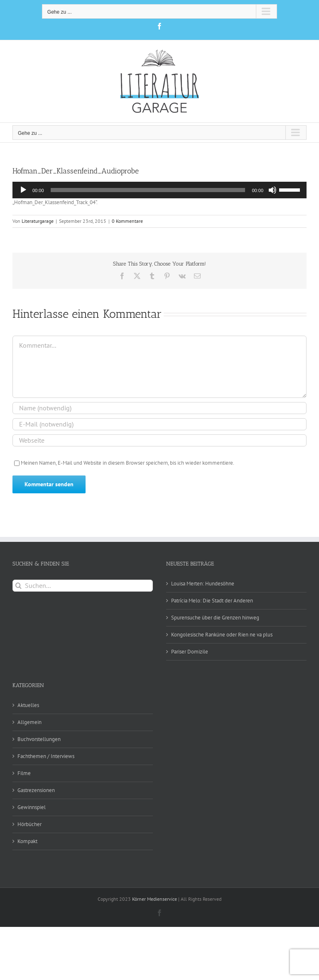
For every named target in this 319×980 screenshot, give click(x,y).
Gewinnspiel (32, 807)
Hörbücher (29, 824)
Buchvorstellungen (39, 739)
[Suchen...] (83, 586)
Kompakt (27, 841)
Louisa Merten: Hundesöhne (203, 584)
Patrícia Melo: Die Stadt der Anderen (212, 601)
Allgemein (29, 722)
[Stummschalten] (272, 190)
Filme (24, 773)
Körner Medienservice (155, 899)
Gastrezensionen (36, 790)
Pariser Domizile (190, 652)
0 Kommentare (127, 221)
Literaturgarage (38, 221)
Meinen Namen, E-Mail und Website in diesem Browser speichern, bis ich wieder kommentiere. (128, 463)
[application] (159, 190)
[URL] (159, 440)
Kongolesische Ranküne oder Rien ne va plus (222, 635)
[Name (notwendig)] (159, 408)
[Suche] (18, 586)
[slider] (148, 190)
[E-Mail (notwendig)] (159, 424)
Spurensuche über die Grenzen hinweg (215, 618)
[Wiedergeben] (23, 190)
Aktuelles (28, 705)
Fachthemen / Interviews (46, 756)
